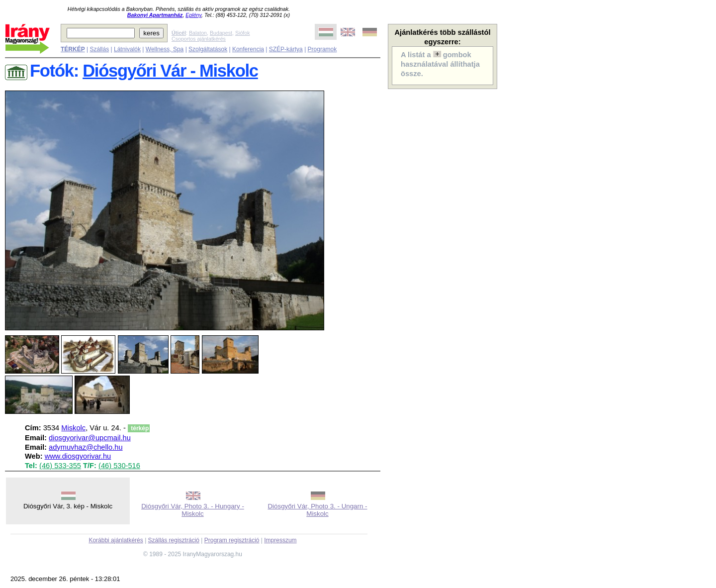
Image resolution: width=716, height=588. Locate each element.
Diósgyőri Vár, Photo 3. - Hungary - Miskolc (193, 510)
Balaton (198, 33)
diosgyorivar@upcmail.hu (90, 438)
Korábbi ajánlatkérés (116, 540)
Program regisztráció (232, 540)
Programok (322, 49)
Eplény (193, 15)
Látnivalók (127, 49)
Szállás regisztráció (174, 540)
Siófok (243, 33)
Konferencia (248, 49)
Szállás (99, 49)
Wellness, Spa (165, 49)
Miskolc (73, 428)
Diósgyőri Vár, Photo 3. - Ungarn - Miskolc (317, 510)
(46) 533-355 (60, 466)
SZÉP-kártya (286, 49)
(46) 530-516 (119, 466)
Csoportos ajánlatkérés (199, 39)
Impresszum (280, 540)
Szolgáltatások (208, 49)
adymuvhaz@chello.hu (86, 447)
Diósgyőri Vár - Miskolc (170, 71)
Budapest (221, 33)
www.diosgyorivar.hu (78, 456)
